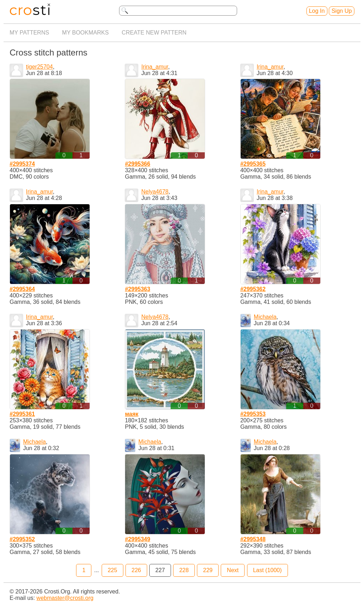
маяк (132, 414)
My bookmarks (85, 33)
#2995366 (137, 164)
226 (136, 570)
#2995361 (22, 414)
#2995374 (22, 164)
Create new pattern (154, 33)
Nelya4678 (155, 192)
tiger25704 (39, 67)
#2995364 (22, 289)
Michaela (265, 317)
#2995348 (253, 539)
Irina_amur (155, 67)
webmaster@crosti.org (65, 598)
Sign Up (342, 11)
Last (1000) (267, 570)
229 (208, 570)
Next (233, 570)
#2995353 (253, 414)
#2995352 (22, 539)
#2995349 (137, 539)
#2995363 (137, 289)
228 (184, 570)
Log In (317, 11)
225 (113, 570)
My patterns (29, 33)
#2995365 (253, 164)
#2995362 (253, 289)
